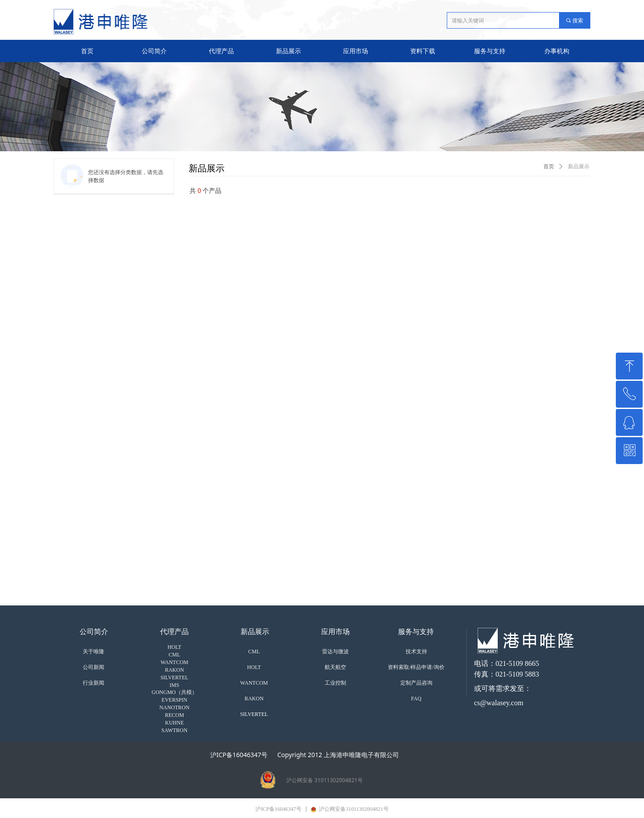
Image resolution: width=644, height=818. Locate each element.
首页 (549, 166)
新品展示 (579, 166)
